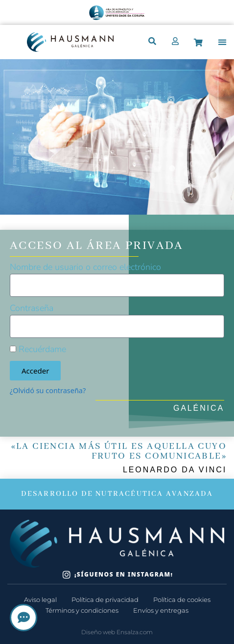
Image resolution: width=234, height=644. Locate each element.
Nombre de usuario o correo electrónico (85, 267)
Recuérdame (38, 349)
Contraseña (32, 308)
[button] (222, 42)
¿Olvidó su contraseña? (48, 390)
